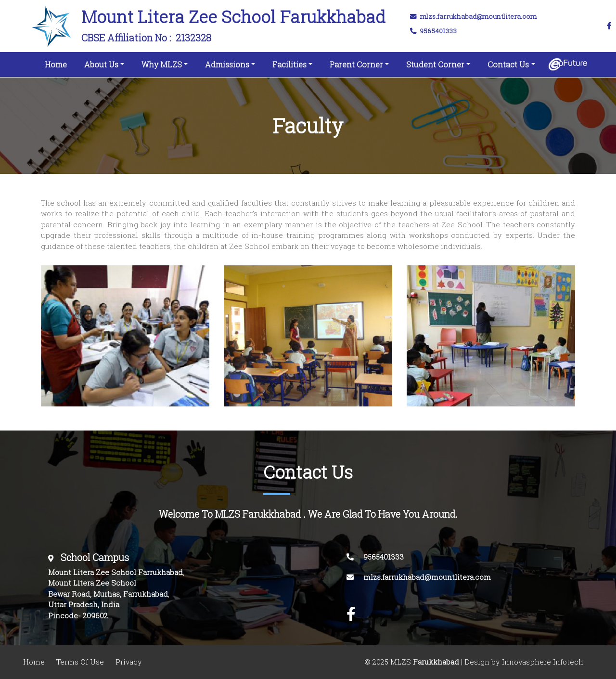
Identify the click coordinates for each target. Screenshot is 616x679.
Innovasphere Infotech (542, 662)
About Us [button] (101, 65)
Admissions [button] (227, 65)
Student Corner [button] (435, 65)
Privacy (129, 662)
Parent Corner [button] (356, 65)
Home (58, 63)
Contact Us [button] (508, 65)
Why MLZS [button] (162, 65)
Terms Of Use (80, 662)
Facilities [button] (289, 65)
